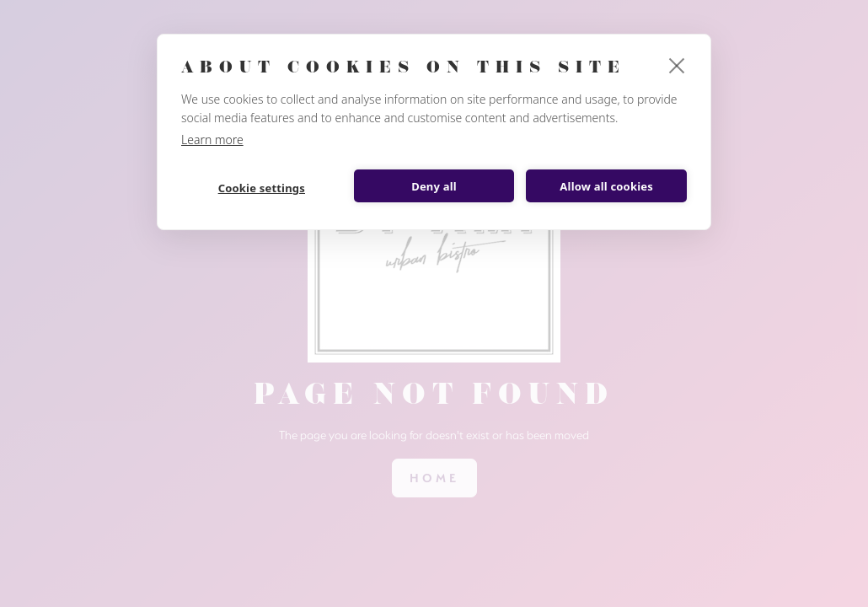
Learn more (212, 140)
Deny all (434, 186)
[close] (677, 65)
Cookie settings (262, 188)
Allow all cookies (606, 186)
